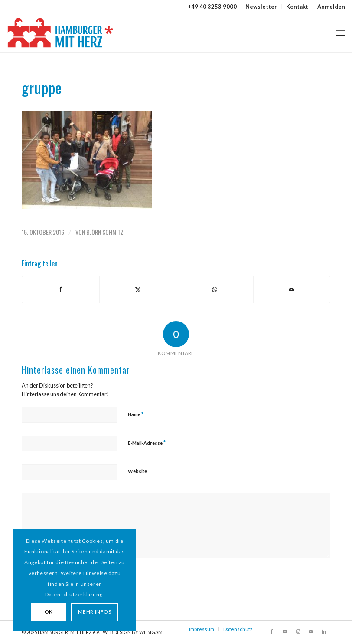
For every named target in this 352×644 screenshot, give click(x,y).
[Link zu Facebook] (272, 631)
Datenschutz (238, 629)
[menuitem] (261, 7)
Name (136, 414)
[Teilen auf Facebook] (61, 289)
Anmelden (331, 7)
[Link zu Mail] (311, 631)
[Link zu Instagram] (298, 631)
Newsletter (261, 7)
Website (137, 471)
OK (49, 612)
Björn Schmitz (105, 232)
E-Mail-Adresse (147, 443)
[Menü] (341, 33)
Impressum (202, 629)
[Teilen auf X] (138, 289)
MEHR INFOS (95, 612)
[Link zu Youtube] (285, 631)
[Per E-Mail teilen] (292, 289)
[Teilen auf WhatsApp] (215, 289)
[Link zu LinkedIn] (324, 631)
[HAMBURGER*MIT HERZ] (61, 33)
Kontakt (297, 7)
